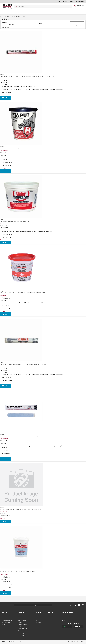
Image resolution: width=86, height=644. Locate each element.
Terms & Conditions (73, 642)
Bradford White (52, 616)
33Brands (19, 12)
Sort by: (4, 22)
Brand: (4, 79)
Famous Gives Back (7, 620)
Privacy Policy (81, 642)
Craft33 (38, 620)
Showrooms (37, 12)
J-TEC (4, 624)
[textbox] (43, 6)
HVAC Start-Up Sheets (23, 629)
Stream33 (39, 616)
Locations (58, 1)
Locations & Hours (67, 618)
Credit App (21, 616)
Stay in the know (8, 605)
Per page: (40, 23)
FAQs (19, 626)
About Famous (6, 616)
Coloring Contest (22, 620)
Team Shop (21, 622)
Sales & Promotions (49, 12)
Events (71, 1)
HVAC (50, 618)
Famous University (80, 1)
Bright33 (38, 622)
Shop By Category (8, 12)
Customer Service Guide (24, 631)
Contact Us (65, 616)
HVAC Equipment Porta (24, 635)
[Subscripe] (50, 605)
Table (7, 27)
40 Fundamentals (6, 622)
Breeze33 (39, 618)
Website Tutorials (22, 624)
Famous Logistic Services (24, 633)
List (5, 27)
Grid (3, 27)
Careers (65, 1)
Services (27, 12)
